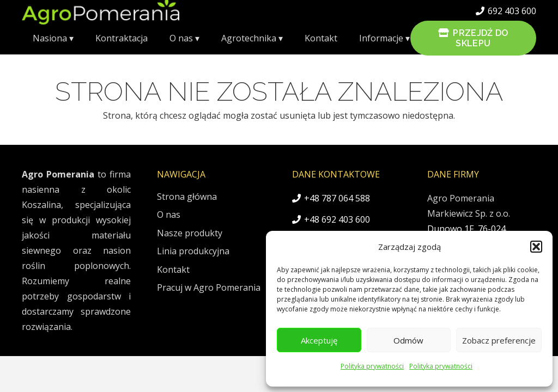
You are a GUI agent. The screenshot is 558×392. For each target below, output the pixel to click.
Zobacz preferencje (499, 340)
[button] (536, 247)
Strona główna (187, 197)
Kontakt (173, 269)
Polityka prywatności (372, 366)
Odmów (408, 340)
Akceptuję (319, 340)
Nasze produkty (190, 233)
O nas (169, 215)
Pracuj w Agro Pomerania (209, 287)
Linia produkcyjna (193, 251)
